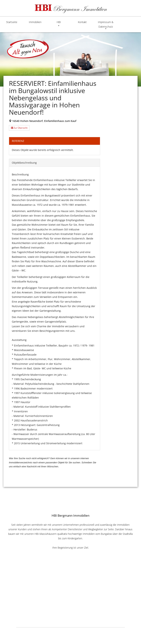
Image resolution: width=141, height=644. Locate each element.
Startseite (12, 22)
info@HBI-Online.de (70, 602)
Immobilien (35, 22)
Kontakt (82, 22)
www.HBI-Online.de (70, 598)
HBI (59, 22)
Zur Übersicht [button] (19, 128)
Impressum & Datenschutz (106, 24)
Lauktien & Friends (118, 632)
